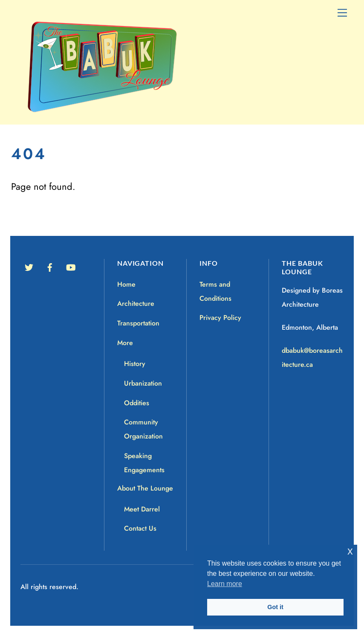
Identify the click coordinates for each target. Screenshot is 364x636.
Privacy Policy (220, 318)
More (125, 343)
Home (126, 284)
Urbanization (143, 383)
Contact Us (140, 528)
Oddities (137, 403)
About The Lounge (145, 488)
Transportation (138, 323)
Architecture (136, 303)
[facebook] (50, 266)
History (135, 364)
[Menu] (342, 12)
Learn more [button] (225, 584)
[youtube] (71, 266)
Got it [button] (275, 607)
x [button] (350, 551)
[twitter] (29, 266)
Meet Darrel (142, 509)
